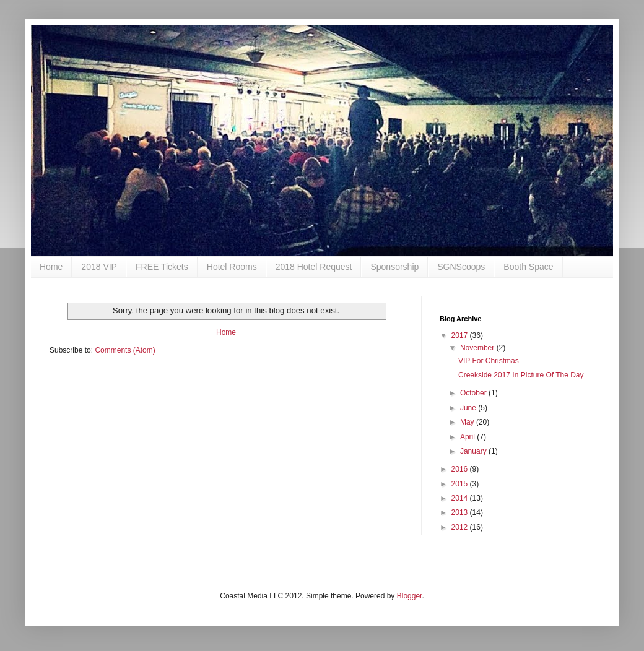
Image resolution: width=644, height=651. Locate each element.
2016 (461, 469)
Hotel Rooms (232, 267)
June (469, 408)
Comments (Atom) (125, 350)
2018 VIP (99, 267)
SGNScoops (461, 267)
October (474, 393)
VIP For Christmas (489, 361)
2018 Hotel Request (314, 267)
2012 (461, 527)
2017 (461, 335)
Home (51, 267)
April (468, 437)
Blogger (410, 596)
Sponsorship (394, 267)
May (468, 422)
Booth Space (528, 267)
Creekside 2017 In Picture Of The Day (521, 375)
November (478, 348)
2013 (461, 512)
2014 (461, 498)
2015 (461, 484)
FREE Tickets (162, 267)
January (474, 451)
